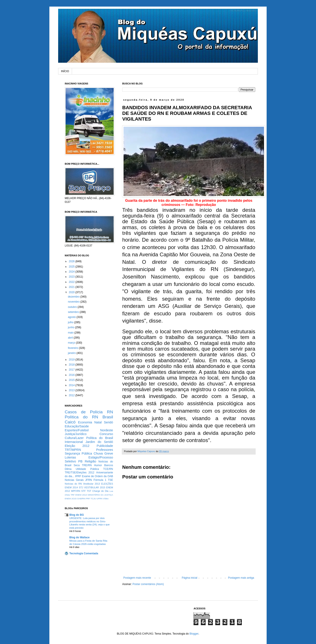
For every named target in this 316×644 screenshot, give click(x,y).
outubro (73, 307)
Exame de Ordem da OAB (97, 476)
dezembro (74, 297)
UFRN (100, 499)
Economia (85, 422)
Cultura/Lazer (74, 438)
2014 (72, 385)
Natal (98, 422)
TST (89, 491)
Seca (76, 465)
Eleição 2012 (77, 446)
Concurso (106, 434)
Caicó (70, 422)
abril (71, 338)
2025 (72, 267)
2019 (72, 360)
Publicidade (105, 446)
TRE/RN (87, 465)
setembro (74, 312)
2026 (72, 261)
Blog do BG (77, 515)
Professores (105, 450)
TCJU (93, 499)
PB (80, 461)
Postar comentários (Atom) (148, 584)
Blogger (194, 634)
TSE (110, 480)
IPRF (78, 476)
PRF (88, 499)
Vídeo (106, 499)
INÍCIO (65, 71)
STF (83, 491)
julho (71, 322)
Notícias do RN (73, 484)
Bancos (109, 465)
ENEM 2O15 (71, 499)
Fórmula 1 (100, 480)
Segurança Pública (78, 453)
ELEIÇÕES (107, 484)
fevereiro (73, 348)
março (72, 343)
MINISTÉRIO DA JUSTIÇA (100, 495)
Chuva (98, 453)
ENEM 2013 (81, 495)
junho (71, 327)
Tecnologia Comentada (84, 553)
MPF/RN (76, 491)
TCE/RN (108, 469)
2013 (72, 390)
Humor (98, 465)
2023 (72, 277)
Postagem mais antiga (241, 578)
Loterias (70, 457)
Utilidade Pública (87, 469)
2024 (72, 272)
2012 (72, 395)
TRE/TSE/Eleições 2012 (80, 473)
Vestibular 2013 (91, 484)
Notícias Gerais (74, 480)
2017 (72, 370)
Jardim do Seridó (99, 442)
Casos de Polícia (84, 412)
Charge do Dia (100, 491)
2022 (72, 282)
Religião (90, 461)
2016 (72, 375)
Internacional (74, 442)
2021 (72, 287)
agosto (72, 317)
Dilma (68, 469)
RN (110, 412)
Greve (109, 453)
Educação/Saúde (77, 426)
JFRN (89, 480)
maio (71, 333)
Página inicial (189, 578)
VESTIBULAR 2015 (95, 487)
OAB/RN (81, 499)
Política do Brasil (100, 438)
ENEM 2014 (71, 487)
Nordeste (107, 430)
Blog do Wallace (79, 537)
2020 (72, 292)
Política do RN (81, 417)
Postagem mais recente (137, 578)
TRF (73, 495)
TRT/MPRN (73, 450)
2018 (72, 365)
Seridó (108, 422)
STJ (81, 487)
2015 (72, 380)
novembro (74, 302)
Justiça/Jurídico (76, 434)
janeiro (72, 353)
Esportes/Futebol (77, 430)
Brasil (108, 417)
